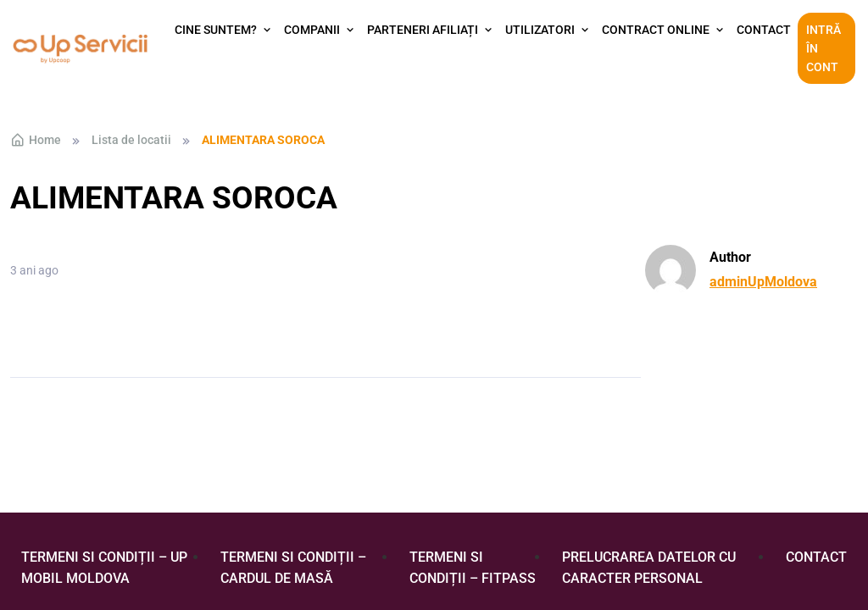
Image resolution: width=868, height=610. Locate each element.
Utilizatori (540, 30)
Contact (764, 30)
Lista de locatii (131, 140)
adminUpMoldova (763, 282)
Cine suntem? (216, 30)
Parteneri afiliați (423, 30)
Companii (312, 30)
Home (36, 140)
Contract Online (656, 30)
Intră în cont (823, 49)
